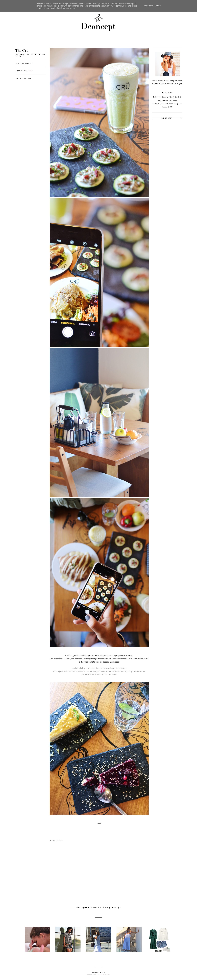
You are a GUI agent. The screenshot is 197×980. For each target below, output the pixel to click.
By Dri (175, 97)
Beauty (165, 97)
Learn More (148, 6)
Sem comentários (24, 63)
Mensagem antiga (112, 907)
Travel (165, 107)
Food (30, 71)
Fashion (161, 100)
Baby (155, 97)
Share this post (23, 78)
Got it (158, 6)
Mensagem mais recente (89, 907)
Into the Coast (159, 104)
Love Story (174, 104)
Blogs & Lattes (104, 974)
